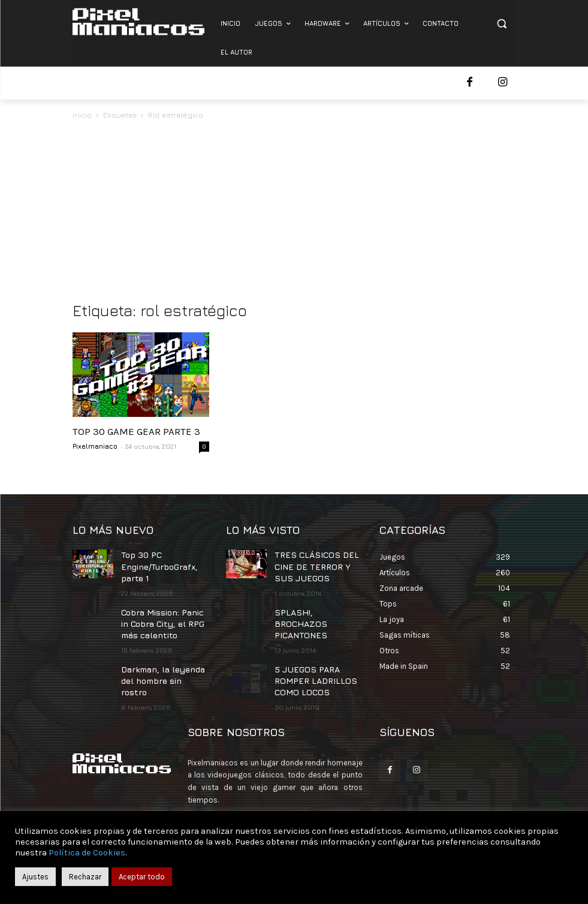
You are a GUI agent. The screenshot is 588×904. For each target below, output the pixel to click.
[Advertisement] (294, 212)
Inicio (82, 115)
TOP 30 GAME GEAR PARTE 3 (136, 431)
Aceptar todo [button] (142, 877)
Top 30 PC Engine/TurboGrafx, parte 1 (156, 564)
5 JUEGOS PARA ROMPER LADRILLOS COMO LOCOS (309, 659)
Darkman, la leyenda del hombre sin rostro (162, 664)
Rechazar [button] (85, 877)
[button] (502, 24)
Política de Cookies (87, 853)
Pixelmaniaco (95, 446)
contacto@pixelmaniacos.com (292, 801)
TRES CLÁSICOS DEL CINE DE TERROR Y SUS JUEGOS (316, 564)
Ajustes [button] (35, 877)
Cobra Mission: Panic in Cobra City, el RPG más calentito (164, 617)
